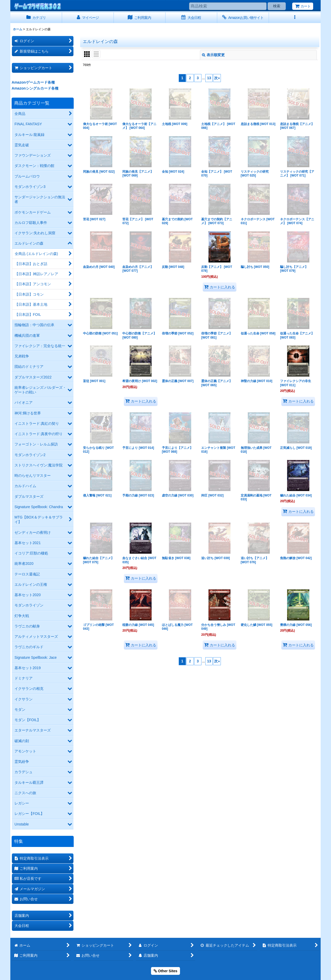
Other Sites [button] (165, 971)
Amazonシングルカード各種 (35, 88)
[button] (295, 18)
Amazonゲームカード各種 (33, 82)
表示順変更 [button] (213, 55)
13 (209, 78)
